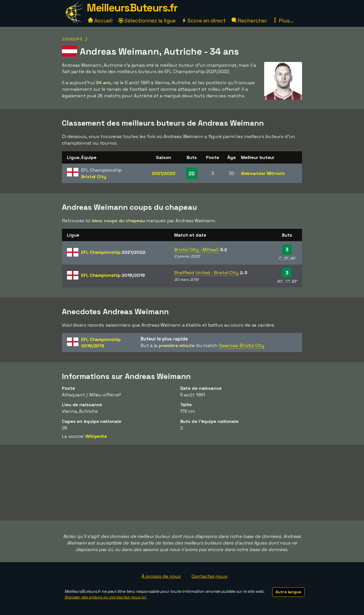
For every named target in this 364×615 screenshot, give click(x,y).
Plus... (283, 21)
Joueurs (72, 39)
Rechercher (249, 21)
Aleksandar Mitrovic (263, 173)
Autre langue (288, 592)
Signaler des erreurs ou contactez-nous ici (105, 597)
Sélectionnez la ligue (147, 21)
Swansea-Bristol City (242, 345)
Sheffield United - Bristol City (206, 273)
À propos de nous (161, 576)
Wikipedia (96, 436)
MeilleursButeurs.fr (132, 8)
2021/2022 (164, 173)
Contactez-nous (210, 576)
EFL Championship (113, 252)
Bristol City (94, 177)
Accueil (100, 21)
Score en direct (203, 21)
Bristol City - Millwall (196, 250)
